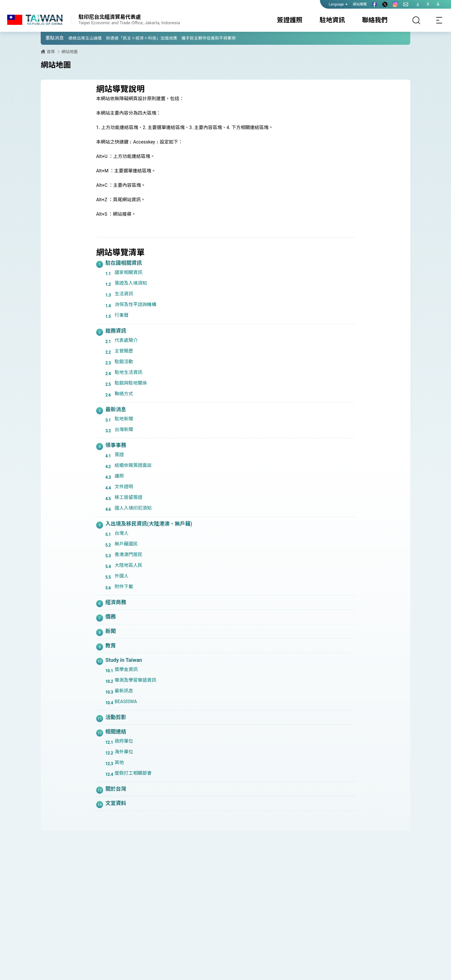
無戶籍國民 (126, 544)
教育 (111, 645)
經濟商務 (116, 602)
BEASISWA (126, 702)
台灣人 (122, 533)
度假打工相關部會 (133, 773)
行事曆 (122, 315)
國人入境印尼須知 (133, 508)
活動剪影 (116, 717)
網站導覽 (360, 4)
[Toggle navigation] (439, 20)
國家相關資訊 (128, 272)
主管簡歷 (124, 351)
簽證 (119, 455)
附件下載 (124, 587)
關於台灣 (116, 789)
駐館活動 (124, 362)
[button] (49, 38)
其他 (119, 762)
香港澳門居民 (128, 555)
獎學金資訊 (126, 669)
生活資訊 (124, 294)
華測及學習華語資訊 (135, 680)
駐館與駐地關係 (131, 383)
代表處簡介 (126, 340)
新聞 (111, 631)
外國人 (122, 576)
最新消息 (116, 409)
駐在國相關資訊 (124, 263)
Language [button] (338, 4)
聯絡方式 (124, 394)
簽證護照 (290, 20)
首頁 (51, 52)
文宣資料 (116, 803)
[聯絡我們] (406, 4)
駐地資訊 (332, 20)
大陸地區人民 (128, 565)
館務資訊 (116, 331)
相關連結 (116, 732)
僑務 (111, 617)
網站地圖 (70, 52)
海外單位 (124, 752)
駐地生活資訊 (128, 372)
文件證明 (124, 487)
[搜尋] (416, 20)
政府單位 (124, 741)
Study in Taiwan (124, 660)
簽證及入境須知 (131, 283)
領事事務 (116, 445)
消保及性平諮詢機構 (135, 304)
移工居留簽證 (128, 497)
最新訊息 (124, 691)
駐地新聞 (124, 419)
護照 (119, 476)
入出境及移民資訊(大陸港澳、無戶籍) (149, 524)
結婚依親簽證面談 (133, 465)
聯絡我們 (375, 20)
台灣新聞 (124, 430)
